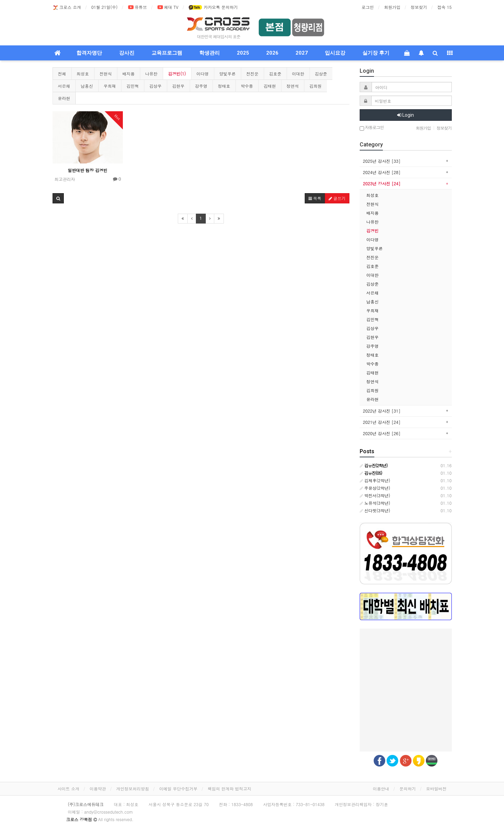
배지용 (129, 74)
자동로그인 (372, 128)
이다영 (203, 74)
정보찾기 (419, 7)
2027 (302, 53)
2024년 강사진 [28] (382, 172)
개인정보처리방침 (133, 789)
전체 (62, 74)
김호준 (275, 74)
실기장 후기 (376, 53)
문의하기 (408, 789)
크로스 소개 (67, 7)
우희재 (110, 86)
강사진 (127, 53)
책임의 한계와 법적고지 (230, 789)
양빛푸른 (228, 74)
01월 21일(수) (105, 7)
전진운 (253, 74)
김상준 (321, 74)
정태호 (224, 86)
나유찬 (152, 74)
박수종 (247, 86)
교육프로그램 (167, 53)
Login (406, 115)
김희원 (316, 86)
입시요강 (335, 53)
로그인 (368, 7)
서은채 (64, 86)
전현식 (106, 74)
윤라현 (64, 98)
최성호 (83, 74)
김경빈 (373, 231)
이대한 (298, 74)
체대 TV (168, 7)
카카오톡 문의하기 (213, 7)
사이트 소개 (69, 789)
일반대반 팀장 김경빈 (88, 170)
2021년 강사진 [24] (382, 422)
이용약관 (98, 789)
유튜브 (138, 7)
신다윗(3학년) (375, 510)
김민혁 (133, 86)
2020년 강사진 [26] (382, 433)
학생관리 (210, 53)
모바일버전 (436, 789)
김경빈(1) (177, 74)
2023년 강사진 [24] (382, 183)
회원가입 (392, 7)
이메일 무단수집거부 (178, 789)
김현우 (178, 86)
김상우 (156, 86)
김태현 (270, 86)
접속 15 (445, 7)
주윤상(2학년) (375, 488)
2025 (243, 53)
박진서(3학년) (375, 495)
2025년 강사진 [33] (382, 161)
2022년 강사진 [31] (382, 411)
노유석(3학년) (375, 503)
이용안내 (381, 789)
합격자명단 (89, 53)
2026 (272, 53)
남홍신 (87, 86)
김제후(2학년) (375, 480)
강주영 (201, 86)
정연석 (293, 86)
